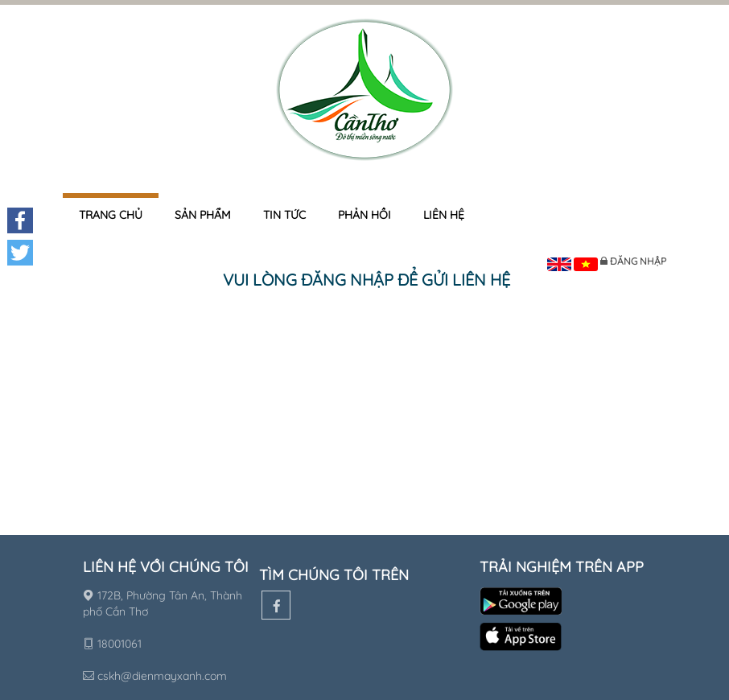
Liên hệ (444, 215)
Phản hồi (364, 215)
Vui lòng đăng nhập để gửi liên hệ (367, 280)
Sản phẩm (203, 215)
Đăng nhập (638, 261)
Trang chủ (111, 215)
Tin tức (284, 215)
